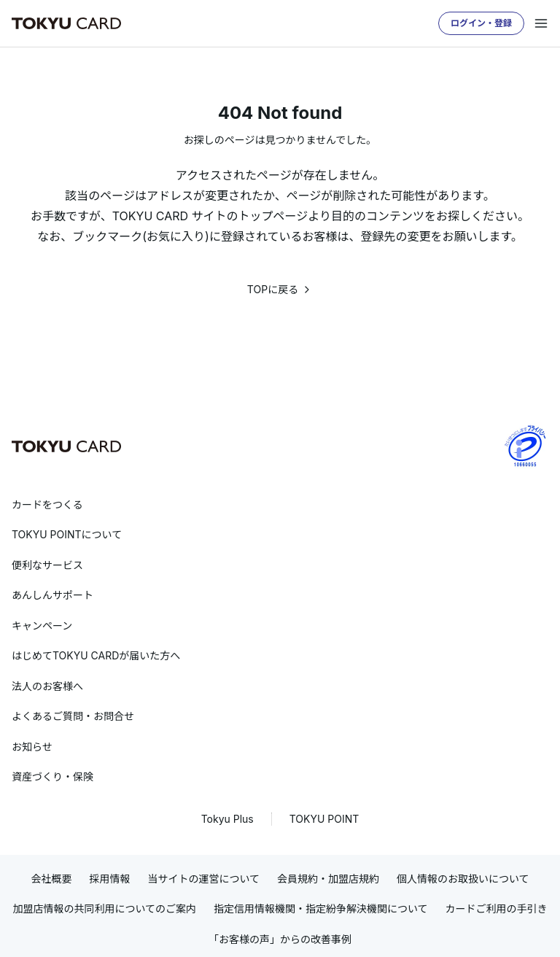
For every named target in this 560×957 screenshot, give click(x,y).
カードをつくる (47, 504)
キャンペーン (42, 625)
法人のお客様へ (47, 686)
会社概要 (51, 879)
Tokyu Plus (227, 819)
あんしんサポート (52, 595)
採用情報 (109, 879)
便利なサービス (47, 565)
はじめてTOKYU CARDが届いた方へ (96, 655)
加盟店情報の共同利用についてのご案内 (104, 908)
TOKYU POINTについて (67, 534)
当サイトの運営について (203, 879)
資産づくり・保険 (52, 776)
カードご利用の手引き (497, 908)
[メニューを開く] (541, 23)
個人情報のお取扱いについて (463, 879)
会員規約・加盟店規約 (328, 879)
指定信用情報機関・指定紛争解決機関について (321, 908)
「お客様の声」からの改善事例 (280, 939)
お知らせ (32, 747)
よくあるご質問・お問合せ (73, 716)
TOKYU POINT (324, 819)
